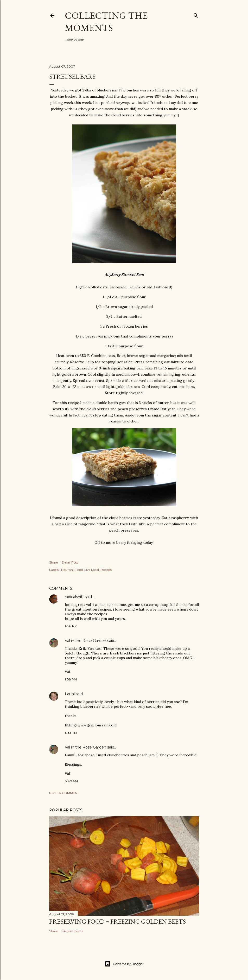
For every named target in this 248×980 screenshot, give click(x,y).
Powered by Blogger (124, 964)
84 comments (72, 931)
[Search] (196, 14)
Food (79, 570)
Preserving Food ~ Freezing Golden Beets (117, 921)
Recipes (106, 570)
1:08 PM (71, 679)
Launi (70, 694)
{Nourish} (67, 570)
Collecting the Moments (106, 22)
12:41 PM (71, 626)
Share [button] (53, 562)
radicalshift (74, 597)
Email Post (70, 562)
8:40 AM (71, 781)
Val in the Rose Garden (85, 641)
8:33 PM (71, 733)
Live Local (92, 570)
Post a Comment (64, 793)
